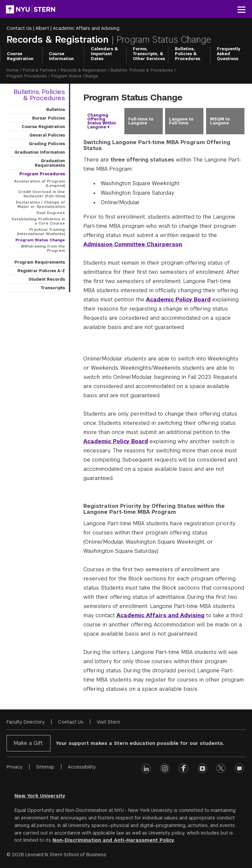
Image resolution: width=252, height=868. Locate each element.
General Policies (47, 135)
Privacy (15, 767)
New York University (40, 796)
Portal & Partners (40, 70)
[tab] (103, 121)
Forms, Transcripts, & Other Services (149, 54)
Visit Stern (108, 722)
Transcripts (53, 288)
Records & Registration (59, 40)
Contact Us (19, 28)
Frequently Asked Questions (229, 54)
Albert (42, 28)
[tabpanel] (164, 417)
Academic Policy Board (178, 300)
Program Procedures (27, 76)
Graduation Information (40, 152)
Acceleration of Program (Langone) (40, 183)
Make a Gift (28, 743)
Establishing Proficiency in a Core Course (38, 221)
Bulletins (56, 110)
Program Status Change (40, 240)
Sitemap (45, 767)
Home (12, 70)
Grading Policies (47, 144)
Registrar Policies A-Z (41, 271)
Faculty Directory (26, 722)
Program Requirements (40, 262)
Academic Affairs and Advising (86, 28)
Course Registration (20, 56)
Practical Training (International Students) (41, 232)
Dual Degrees (51, 213)
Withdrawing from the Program (43, 248)
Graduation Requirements (50, 163)
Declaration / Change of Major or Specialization (40, 204)
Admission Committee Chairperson (133, 244)
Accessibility (82, 767)
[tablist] (164, 121)
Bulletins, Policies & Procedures (188, 54)
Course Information (61, 56)
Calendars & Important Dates (105, 54)
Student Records (47, 279)
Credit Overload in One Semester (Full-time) (42, 194)
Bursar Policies (49, 118)
